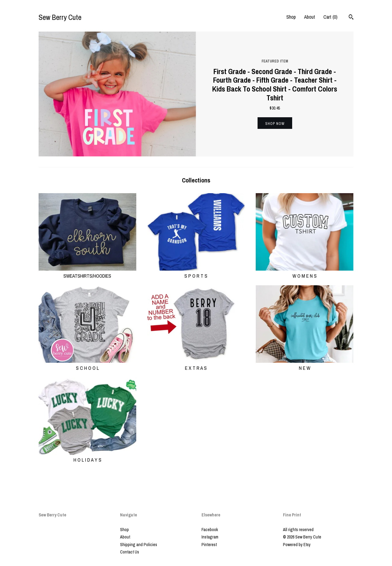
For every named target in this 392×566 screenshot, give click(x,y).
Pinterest (209, 545)
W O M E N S (305, 272)
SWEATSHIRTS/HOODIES (87, 272)
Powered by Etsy (297, 545)
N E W (305, 364)
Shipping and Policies (139, 545)
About (310, 17)
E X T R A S (196, 364)
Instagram (210, 537)
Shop (291, 17)
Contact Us (130, 552)
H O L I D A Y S (87, 456)
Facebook (210, 530)
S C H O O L (87, 364)
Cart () (330, 17)
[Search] (351, 18)
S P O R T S (196, 272)
